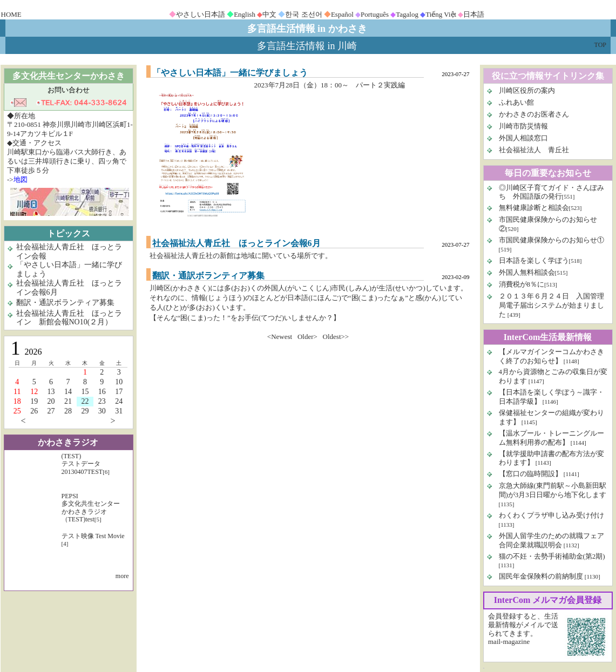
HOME (11, 14)
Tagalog (407, 14)
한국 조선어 (303, 14)
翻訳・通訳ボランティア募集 (65, 303)
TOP (600, 45)
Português (375, 14)
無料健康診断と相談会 (534, 208)
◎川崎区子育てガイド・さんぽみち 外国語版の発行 (551, 192)
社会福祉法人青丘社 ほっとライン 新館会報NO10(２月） (69, 318)
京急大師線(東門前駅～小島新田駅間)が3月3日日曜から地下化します (553, 490)
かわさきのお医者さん (534, 114)
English (245, 14)
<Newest (280, 337)
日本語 (474, 14)
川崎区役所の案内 (527, 90)
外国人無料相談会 (527, 272)
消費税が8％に (522, 284)
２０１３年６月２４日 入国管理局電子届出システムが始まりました (551, 305)
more (122, 576)
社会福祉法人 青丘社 (534, 150)
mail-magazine (509, 642)
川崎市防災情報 (523, 126)
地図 (21, 179)
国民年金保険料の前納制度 (541, 576)
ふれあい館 (516, 102)
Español (342, 14)
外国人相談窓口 (523, 138)
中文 (269, 14)
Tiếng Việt (441, 14)
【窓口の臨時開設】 (530, 474)
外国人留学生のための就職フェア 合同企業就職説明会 (551, 540)
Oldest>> (336, 337)
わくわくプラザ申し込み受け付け (551, 515)
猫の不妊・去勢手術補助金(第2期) (552, 556)
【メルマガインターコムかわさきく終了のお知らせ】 (551, 356)
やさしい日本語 (201, 14)
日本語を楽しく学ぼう (534, 260)
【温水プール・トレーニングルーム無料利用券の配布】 (551, 438)
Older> (307, 337)
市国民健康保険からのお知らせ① (551, 240)
